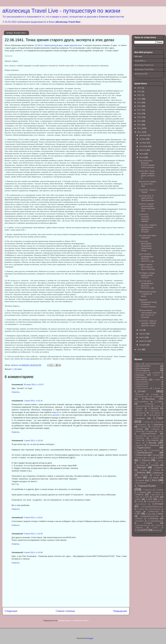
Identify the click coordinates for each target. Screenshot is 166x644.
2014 (139, 121)
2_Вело (153, 480)
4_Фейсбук (138, 528)
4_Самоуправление (156, 521)
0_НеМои (157, 380)
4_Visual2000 (141, 530)
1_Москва (151, 443)
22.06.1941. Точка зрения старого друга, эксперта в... (147, 174)
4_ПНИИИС (138, 519)
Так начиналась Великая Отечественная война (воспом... (147, 164)
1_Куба (158, 436)
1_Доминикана (140, 425)
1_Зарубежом (158, 425)
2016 (139, 114)
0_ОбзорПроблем (141, 382)
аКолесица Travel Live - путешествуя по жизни (61, 11)
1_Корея (161, 431)
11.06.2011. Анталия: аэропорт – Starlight (145, 218)
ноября (143, 139)
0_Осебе (157, 388)
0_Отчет (140, 391)
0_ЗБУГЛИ (156, 373)
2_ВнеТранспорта (140, 483)
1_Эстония (144, 475)
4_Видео (138, 511)
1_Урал (156, 463)
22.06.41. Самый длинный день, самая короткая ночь (147, 207)
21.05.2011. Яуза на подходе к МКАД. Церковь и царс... (148, 323)
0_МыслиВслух (141, 380)
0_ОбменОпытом (141, 386)
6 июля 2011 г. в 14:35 (33, 534)
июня (142, 157)
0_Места (156, 375)
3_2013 (161, 499)
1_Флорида (154, 465)
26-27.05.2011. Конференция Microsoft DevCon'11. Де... (147, 258)
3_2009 (146, 497)
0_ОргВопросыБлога (141, 388)
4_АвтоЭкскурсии (154, 509)
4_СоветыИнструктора (142, 525)
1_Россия (155, 455)
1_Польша (138, 450)
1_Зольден (143, 427)
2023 (139, 91)
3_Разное (141, 509)
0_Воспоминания (142, 368)
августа (143, 150)
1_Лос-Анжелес (152, 440)
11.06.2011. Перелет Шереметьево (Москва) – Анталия (148, 228)
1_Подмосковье (142, 448)
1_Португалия (154, 450)
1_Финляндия (140, 465)
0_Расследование (141, 402)
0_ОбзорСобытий (141, 384)
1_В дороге (155, 413)
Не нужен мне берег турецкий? (148, 237)
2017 (139, 110)
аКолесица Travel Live (144, 65)
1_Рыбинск (139, 458)
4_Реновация (139, 521)
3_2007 (137, 497)
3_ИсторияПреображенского (152, 507)
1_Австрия (153, 408)
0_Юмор (158, 406)
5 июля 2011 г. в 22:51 (33, 517)
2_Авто (138, 477)
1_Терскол (145, 460)
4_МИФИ (160, 514)
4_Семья (148, 523)
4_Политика (153, 519)
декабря (143, 135)
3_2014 (140, 501)
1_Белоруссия (140, 413)
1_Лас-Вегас (139, 438)
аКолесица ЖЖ (141, 74)
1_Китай (137, 431)
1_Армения (138, 411)
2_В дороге (154, 478)
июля (142, 154)
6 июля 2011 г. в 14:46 (33, 552)
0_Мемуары (139, 375)
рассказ (56, 415)
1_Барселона (154, 411)
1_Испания (156, 427)
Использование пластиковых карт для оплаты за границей (148, 314)
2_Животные (147, 490)
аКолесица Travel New (68, 22)
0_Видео (138, 364)
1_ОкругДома (153, 445)
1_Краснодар (139, 436)
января (143, 345)
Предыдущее (120, 611)
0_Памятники (139, 394)
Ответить (16, 392)
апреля (143, 334)
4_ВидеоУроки (153, 511)
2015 (139, 117)
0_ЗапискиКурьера (141, 373)
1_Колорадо (149, 431)
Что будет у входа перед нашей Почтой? (147, 275)
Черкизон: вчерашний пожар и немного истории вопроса (148, 303)
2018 (139, 106)
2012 (139, 128)
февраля (144, 341)
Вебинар (156, 530)
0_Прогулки (158, 396)
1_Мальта (138, 443)
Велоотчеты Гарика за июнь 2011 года (147, 184)
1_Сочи (149, 458)
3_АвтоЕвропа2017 (154, 501)
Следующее (11, 611)
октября (143, 143)
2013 (139, 125)
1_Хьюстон (159, 468)
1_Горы (158, 418)
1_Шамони (140, 473)
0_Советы (159, 402)
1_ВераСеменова (154, 415)
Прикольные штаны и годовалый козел (147, 294)
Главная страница (65, 611)
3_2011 (137, 499)
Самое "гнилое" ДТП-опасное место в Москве (147, 267)
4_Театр (158, 525)
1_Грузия (157, 422)
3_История (17, 369)
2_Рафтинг (139, 494)
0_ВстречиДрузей (142, 370)
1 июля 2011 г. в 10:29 (33, 441)
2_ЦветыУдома (155, 495)
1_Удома (142, 463)
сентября (144, 146)
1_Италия (138, 429)
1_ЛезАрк (155, 438)
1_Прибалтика (141, 455)
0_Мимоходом (140, 377)
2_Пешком (142, 492)
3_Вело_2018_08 (140, 504)
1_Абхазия (138, 408)
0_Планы (155, 394)
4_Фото (155, 528)
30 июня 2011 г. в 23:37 (34, 384)
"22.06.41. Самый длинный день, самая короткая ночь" (59, 45)
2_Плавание (156, 492)
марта (142, 337)
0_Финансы (150, 404)
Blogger (90, 638)
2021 (139, 95)
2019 (139, 103)
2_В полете (139, 480)
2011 (139, 132)
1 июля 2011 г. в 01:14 (33, 401)
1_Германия (139, 418)
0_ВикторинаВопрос (153, 364)
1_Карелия (155, 429)
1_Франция (140, 467)
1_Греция (146, 422)
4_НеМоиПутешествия (150, 516)
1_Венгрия (138, 415)
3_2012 (149, 499)
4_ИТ (137, 514)
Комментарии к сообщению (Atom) (73, 621)
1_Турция (160, 460)
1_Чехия (156, 470)
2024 (139, 88)
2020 (139, 99)
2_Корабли (160, 490)
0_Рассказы (149, 399)
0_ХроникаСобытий (142, 406)
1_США (160, 458)
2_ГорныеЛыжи (145, 486)
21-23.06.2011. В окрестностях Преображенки (146, 198)
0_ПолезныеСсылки (141, 397)
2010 (139, 349)
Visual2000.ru (140, 61)
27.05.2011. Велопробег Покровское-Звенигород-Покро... (145, 246)
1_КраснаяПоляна (148, 434)
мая (141, 330)
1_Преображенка (143, 453)
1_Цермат (143, 470)
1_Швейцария (157, 473)
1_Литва (137, 440)
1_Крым (150, 436)
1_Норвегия (139, 445)
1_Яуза (157, 475)
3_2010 (156, 497)
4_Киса (149, 514)
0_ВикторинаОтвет (142, 366)
